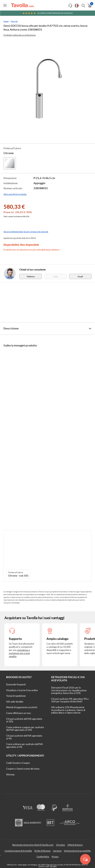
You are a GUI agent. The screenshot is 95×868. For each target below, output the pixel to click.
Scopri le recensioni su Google (48, 13)
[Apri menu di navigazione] (5, 5)
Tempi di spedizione (16, 696)
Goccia (14, 21)
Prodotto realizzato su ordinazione (20, 35)
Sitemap (10, 774)
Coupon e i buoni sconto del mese (23, 769)
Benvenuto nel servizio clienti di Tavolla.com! (33, 845)
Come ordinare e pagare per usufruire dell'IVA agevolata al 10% (25, 729)
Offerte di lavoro (75, 845)
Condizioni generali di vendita (18, 851)
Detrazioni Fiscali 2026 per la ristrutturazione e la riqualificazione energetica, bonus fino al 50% (69, 690)
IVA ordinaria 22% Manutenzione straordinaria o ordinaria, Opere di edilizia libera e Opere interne (68, 710)
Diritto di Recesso (42, 851)
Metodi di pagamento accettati (22, 707)
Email (80, 276)
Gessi (6, 21)
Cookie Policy (43, 857)
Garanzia (57, 851)
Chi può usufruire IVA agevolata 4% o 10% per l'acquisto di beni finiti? (70, 700)
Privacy (55, 857)
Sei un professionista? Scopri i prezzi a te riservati (26, 232)
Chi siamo (61, 845)
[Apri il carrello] (89, 6)
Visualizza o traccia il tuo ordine (22, 690)
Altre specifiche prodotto (15, 194)
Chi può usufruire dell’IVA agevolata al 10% (24, 720)
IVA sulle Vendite (15, 702)
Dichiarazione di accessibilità (77, 851)
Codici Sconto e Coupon (18, 763)
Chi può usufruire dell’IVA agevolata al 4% (24, 737)
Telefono (31, 276)
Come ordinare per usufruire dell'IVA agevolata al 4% (24, 746)
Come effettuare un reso (19, 713)
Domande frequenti (16, 684)
